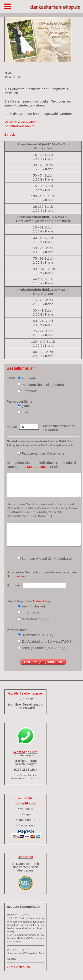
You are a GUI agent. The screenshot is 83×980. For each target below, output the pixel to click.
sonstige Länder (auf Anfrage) (44, 648)
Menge (12, 427)
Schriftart (14, 576)
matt (25, 412)
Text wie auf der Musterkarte (43, 453)
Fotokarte (29, 378)
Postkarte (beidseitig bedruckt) (44, 385)
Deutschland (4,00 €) (37, 635)
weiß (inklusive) (33, 606)
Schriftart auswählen (20, 126)
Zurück (10, 134)
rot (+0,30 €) (31, 613)
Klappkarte (30, 391)
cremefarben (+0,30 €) (38, 619)
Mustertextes (37, 467)
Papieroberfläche (19, 401)
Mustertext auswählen (21, 122)
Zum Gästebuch (18, 967)
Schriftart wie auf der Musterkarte (47, 559)
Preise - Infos (41, 601)
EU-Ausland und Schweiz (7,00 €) (47, 641)
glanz (26, 406)
